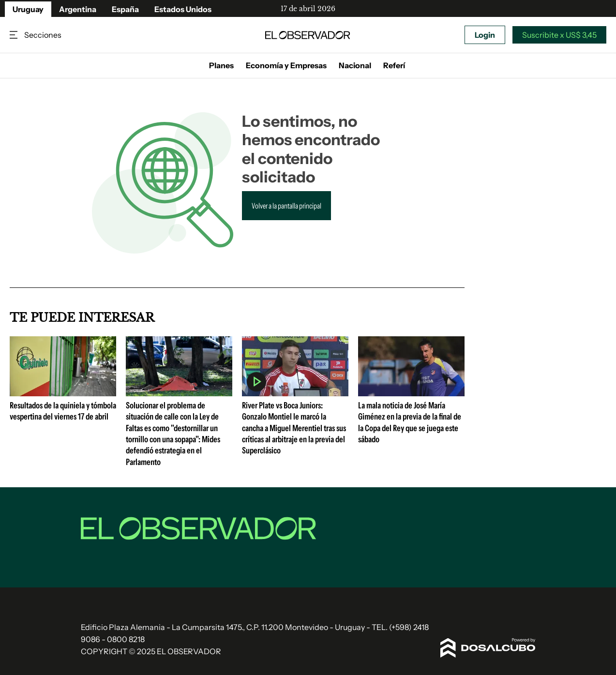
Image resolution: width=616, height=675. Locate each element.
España (125, 9)
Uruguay (28, 9)
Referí (394, 65)
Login (485, 35)
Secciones (15, 35)
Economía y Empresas (286, 65)
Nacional (355, 65)
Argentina (78, 9)
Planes (221, 65)
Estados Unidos (183, 9)
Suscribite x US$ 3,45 (559, 35)
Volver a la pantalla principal (286, 206)
